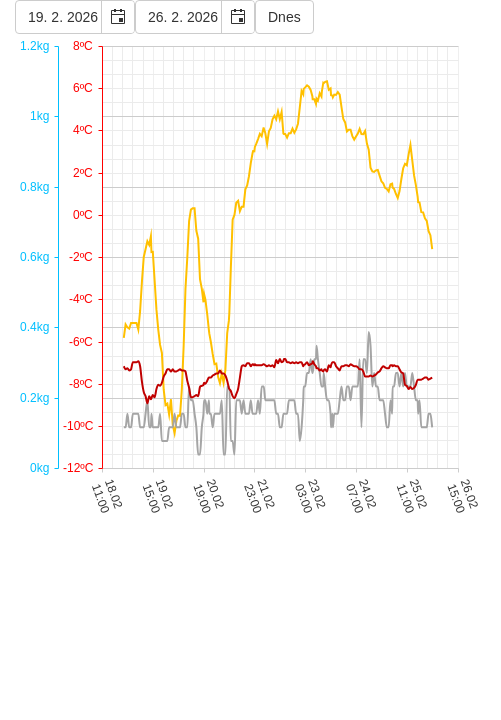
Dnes (284, 17)
